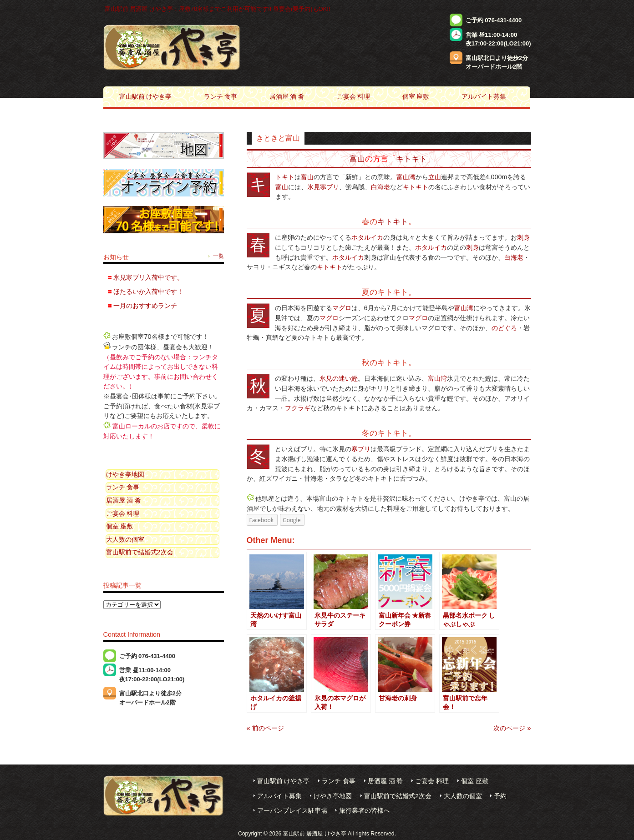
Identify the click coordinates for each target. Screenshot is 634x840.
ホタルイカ (367, 237)
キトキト (411, 159)
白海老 (380, 187)
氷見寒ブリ (323, 187)
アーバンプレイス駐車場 (292, 811)
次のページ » (512, 728)
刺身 (523, 237)
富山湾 (406, 177)
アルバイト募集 (279, 796)
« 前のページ (265, 728)
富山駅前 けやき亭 (284, 781)
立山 (435, 177)
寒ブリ (361, 449)
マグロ (342, 308)
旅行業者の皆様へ (365, 811)
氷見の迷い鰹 (339, 378)
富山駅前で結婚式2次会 (140, 552)
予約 (500, 796)
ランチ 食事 (123, 487)
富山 (357, 159)
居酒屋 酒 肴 (124, 500)
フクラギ (298, 408)
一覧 (218, 256)
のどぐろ (504, 328)
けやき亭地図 (125, 474)
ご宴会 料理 (123, 513)
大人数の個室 (125, 539)
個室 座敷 (120, 526)
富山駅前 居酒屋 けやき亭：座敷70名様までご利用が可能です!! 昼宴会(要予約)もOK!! (218, 9)
